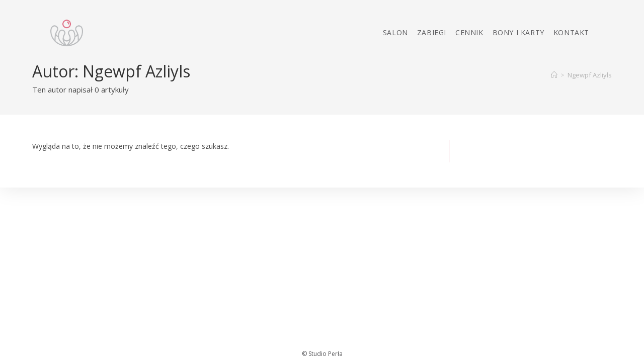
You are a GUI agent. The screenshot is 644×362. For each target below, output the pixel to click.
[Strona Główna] (554, 75)
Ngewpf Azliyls (590, 75)
